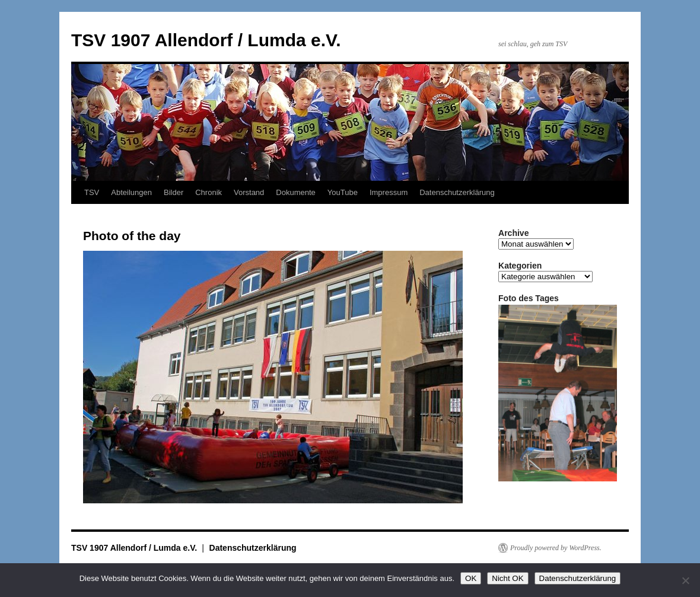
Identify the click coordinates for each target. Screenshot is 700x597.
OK (471, 578)
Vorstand (249, 192)
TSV (92, 192)
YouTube (343, 192)
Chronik (209, 192)
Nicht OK (507, 578)
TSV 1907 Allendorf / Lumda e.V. (206, 40)
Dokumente (295, 192)
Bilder (174, 192)
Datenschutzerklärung (457, 192)
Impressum (389, 192)
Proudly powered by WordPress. (556, 548)
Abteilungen (131, 192)
